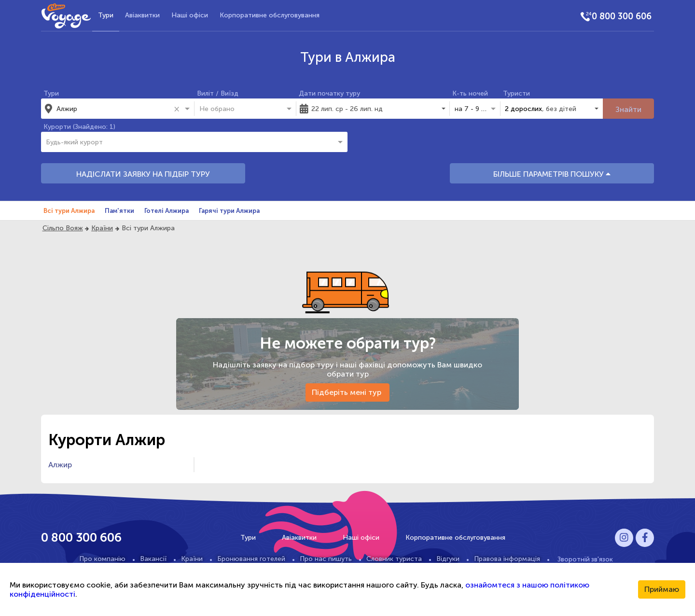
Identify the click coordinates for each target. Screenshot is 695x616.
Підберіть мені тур (347, 392)
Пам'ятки (119, 211)
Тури (106, 15)
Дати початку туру (329, 93)
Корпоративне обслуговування (270, 15)
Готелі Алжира (167, 211)
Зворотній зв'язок (585, 559)
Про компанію (102, 559)
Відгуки (448, 559)
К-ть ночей (470, 93)
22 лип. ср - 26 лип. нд (347, 109)
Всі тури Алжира (69, 211)
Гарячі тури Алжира (229, 211)
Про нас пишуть (326, 559)
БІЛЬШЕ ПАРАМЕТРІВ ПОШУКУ (552, 174)
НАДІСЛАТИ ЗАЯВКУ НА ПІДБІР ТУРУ (143, 174)
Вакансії (153, 559)
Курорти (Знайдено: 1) (79, 127)
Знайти (628, 109)
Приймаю (662, 589)
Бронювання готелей (251, 559)
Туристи (516, 93)
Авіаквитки (142, 15)
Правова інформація (507, 559)
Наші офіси (190, 15)
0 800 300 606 (622, 16)
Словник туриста (394, 559)
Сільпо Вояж (63, 228)
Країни (102, 228)
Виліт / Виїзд (218, 93)
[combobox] (113, 109)
